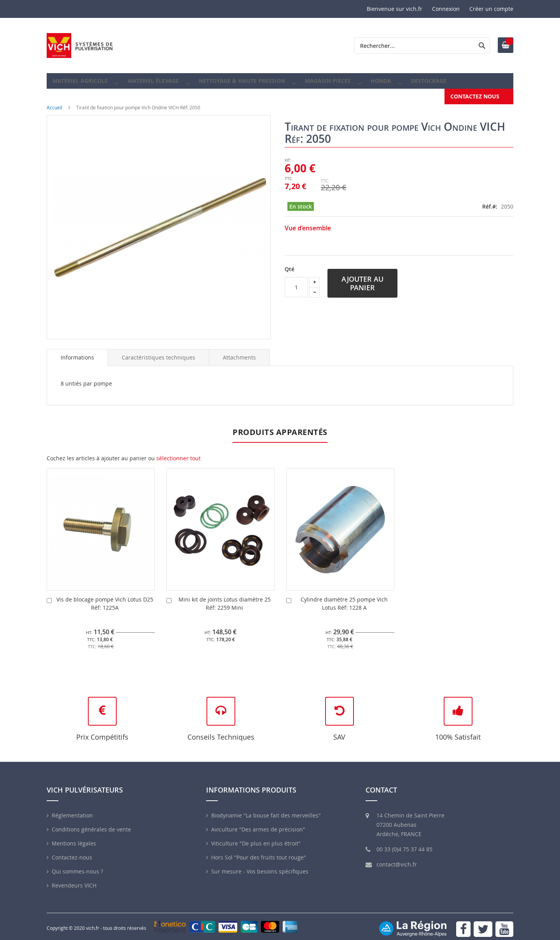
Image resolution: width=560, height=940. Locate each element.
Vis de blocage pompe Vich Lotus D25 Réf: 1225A (105, 598)
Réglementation (72, 810)
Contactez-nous (72, 852)
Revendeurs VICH (74, 880)
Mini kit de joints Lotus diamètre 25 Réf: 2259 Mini (225, 598)
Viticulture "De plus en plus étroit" (256, 838)
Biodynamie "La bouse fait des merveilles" (266, 810)
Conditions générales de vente (91, 824)
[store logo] (80, 46)
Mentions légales (74, 838)
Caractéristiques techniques (158, 352)
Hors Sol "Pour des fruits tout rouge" (259, 852)
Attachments (239, 352)
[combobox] (422, 46)
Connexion (446, 9)
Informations (77, 352)
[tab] (77, 352)
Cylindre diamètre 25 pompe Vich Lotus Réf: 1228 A (344, 598)
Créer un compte (491, 9)
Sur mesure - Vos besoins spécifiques (260, 866)
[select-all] (178, 453)
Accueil (54, 102)
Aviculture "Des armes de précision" (258, 824)
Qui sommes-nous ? (77, 866)
